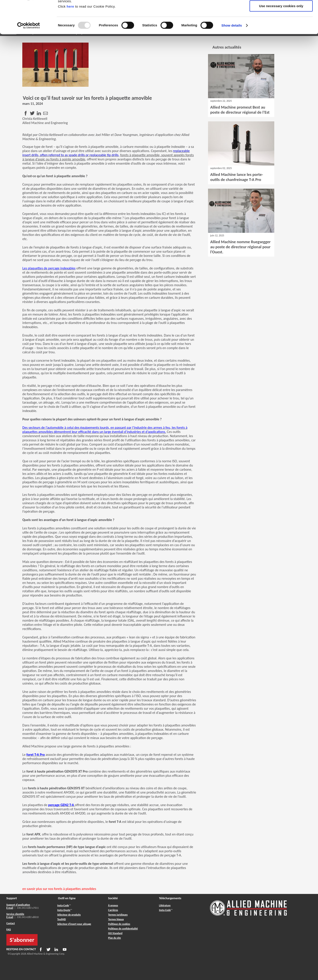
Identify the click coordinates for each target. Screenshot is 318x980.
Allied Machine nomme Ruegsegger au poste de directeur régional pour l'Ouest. (240, 247)
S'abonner (22, 940)
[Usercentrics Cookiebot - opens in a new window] (29, 56)
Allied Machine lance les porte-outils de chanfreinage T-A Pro (237, 177)
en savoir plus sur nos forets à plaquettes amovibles (59, 889)
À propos (113, 905)
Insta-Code (63, 905)
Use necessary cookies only (281, 37)
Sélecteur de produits (69, 915)
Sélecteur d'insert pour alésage (74, 924)
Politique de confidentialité (123, 929)
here (70, 37)
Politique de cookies (119, 924)
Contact (11, 923)
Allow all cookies (281, 11)
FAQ (9, 929)
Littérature (165, 905)
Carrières (113, 910)
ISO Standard (115, 933)
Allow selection (281, 24)
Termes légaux (116, 919)
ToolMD (62, 919)
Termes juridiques (118, 915)
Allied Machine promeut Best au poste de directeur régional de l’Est (240, 110)
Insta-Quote (64, 910)
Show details (232, 56)
